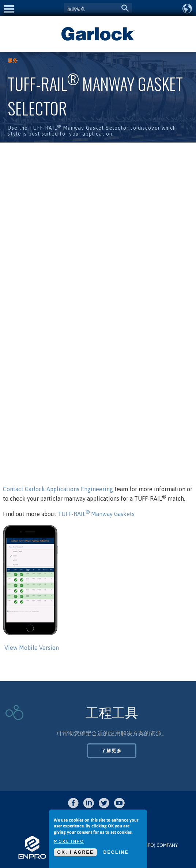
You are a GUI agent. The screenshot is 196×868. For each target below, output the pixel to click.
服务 (13, 60)
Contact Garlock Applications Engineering (59, 489)
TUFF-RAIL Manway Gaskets (95, 514)
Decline (116, 852)
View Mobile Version (32, 648)
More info (69, 841)
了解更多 (112, 751)
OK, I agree (75, 852)
